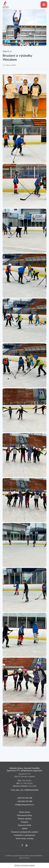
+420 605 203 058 (25, 801)
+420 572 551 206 (25, 798)
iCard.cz (27, 858)
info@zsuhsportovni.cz (24, 805)
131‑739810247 (27, 790)
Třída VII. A (7, 51)
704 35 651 (27, 781)
